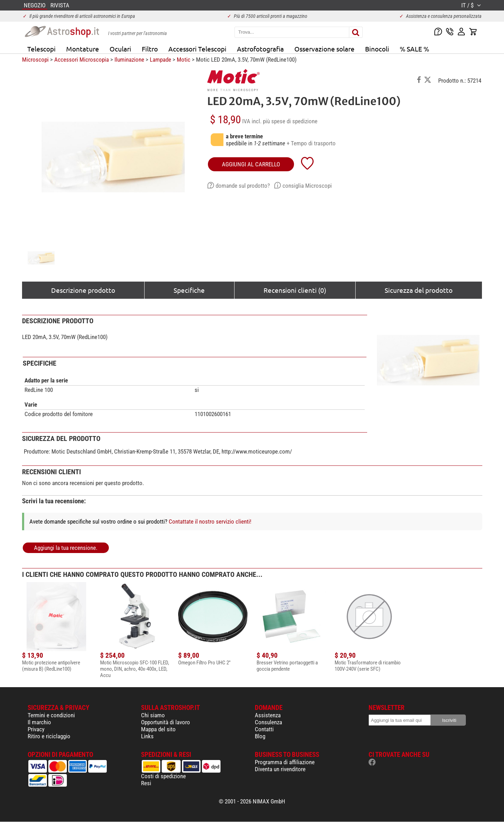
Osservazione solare (324, 49)
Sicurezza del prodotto (419, 290)
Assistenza (268, 715)
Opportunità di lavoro (166, 722)
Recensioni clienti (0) (295, 290)
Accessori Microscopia (82, 60)
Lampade (160, 60)
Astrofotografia (260, 49)
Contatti (264, 729)
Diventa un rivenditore (280, 769)
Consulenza (268, 722)
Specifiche (189, 290)
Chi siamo (153, 715)
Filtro (150, 49)
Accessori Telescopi (197, 49)
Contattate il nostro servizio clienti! (210, 521)
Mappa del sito (158, 729)
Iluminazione (129, 60)
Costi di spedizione (163, 776)
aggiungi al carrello (251, 164)
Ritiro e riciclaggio (49, 736)
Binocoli (377, 49)
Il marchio (39, 722)
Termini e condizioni (51, 715)
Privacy (36, 729)
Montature (83, 49)
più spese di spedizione (290, 121)
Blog (260, 736)
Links (147, 736)
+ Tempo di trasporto (311, 143)
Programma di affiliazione (285, 762)
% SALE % (414, 49)
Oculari (120, 49)
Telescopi (41, 49)
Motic (184, 60)
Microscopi (35, 60)
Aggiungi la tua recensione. (66, 548)
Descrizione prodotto (83, 290)
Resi (146, 783)
